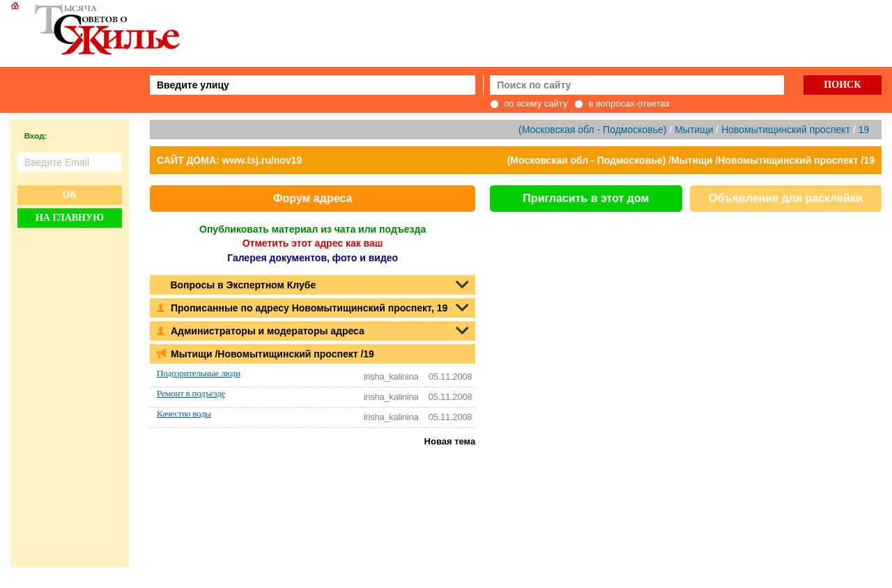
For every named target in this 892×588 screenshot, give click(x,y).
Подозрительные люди (199, 373)
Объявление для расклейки (786, 198)
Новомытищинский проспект (786, 130)
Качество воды (184, 413)
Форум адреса (313, 198)
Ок (69, 195)
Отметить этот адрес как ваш (313, 243)
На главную (70, 218)
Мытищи (694, 130)
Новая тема (450, 441)
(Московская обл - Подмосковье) (592, 130)
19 (864, 130)
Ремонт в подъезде (191, 393)
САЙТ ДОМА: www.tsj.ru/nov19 (229, 160)
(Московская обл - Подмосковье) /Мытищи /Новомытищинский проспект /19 (691, 160)
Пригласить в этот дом (586, 198)
